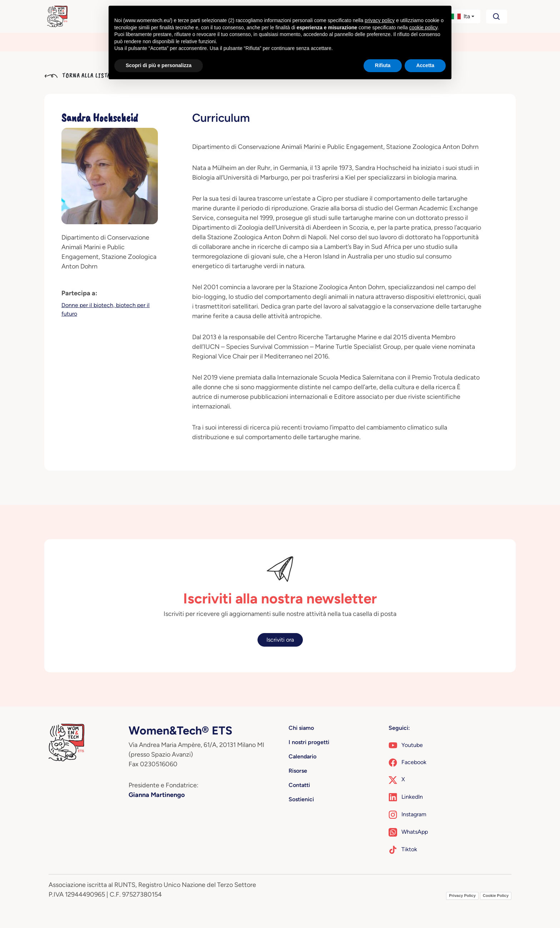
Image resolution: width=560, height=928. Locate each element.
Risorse (298, 771)
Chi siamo (301, 728)
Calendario (302, 756)
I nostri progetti (309, 742)
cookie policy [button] (423, 27)
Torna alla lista (77, 75)
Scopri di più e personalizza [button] (159, 65)
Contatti (299, 785)
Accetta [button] (425, 65)
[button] (462, 16)
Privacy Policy (462, 896)
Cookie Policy (496, 896)
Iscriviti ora (280, 640)
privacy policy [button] (380, 20)
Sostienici (301, 799)
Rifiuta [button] (383, 65)
